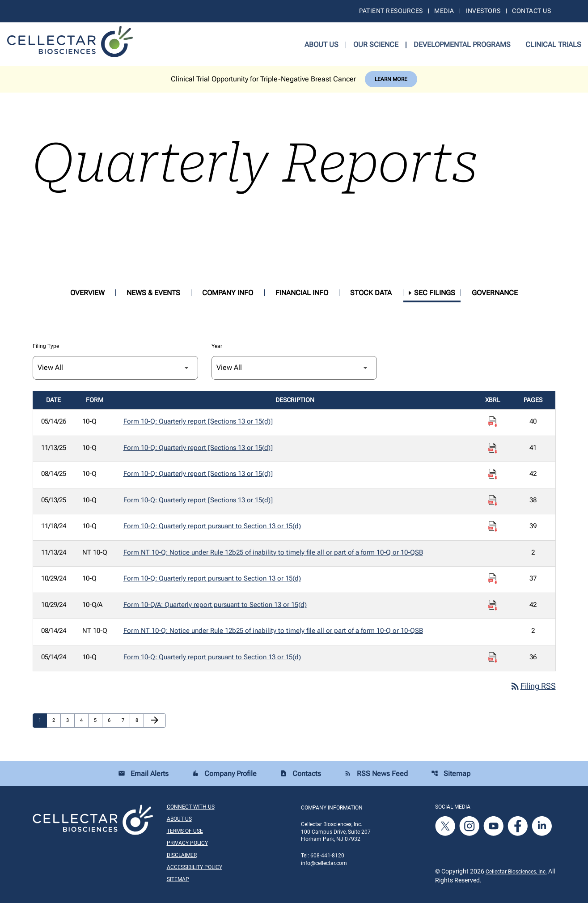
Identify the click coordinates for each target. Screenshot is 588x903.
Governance (495, 293)
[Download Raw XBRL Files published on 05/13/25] (493, 500)
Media (444, 11)
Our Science (376, 45)
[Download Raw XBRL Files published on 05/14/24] (493, 657)
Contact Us (531, 11)
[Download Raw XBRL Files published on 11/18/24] (493, 526)
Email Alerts (143, 774)
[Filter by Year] (294, 368)
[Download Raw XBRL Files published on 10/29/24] (493, 579)
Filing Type (46, 346)
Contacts (300, 774)
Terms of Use (185, 831)
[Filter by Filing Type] (115, 368)
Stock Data (371, 293)
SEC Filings (435, 293)
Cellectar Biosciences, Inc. (516, 872)
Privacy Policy (187, 844)
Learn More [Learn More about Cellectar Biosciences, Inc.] (391, 79)
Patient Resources (391, 11)
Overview (87, 293)
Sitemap (451, 774)
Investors (483, 11)
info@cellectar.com (324, 864)
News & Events (153, 293)
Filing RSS (533, 686)
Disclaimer (182, 856)
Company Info (228, 293)
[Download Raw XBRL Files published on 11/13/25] (493, 448)
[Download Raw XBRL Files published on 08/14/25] (493, 474)
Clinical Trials (553, 45)
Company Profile (224, 774)
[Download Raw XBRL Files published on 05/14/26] (493, 422)
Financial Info (302, 293)
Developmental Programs (462, 45)
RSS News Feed (376, 774)
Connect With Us (191, 807)
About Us (321, 45)
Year (217, 346)
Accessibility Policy (195, 868)
